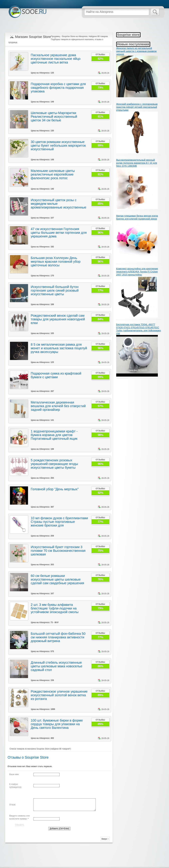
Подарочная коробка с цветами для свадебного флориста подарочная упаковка (58, 88)
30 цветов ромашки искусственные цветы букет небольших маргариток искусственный (58, 145)
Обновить (20, 825)
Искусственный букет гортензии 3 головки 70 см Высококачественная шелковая (58, 551)
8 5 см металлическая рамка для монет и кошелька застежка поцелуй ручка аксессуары (59, 348)
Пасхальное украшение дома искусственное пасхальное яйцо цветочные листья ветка (56, 59)
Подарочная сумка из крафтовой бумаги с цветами (56, 375)
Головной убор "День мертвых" (55, 489)
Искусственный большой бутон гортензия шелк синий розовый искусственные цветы (55, 290)
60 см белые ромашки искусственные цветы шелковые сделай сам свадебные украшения (58, 579)
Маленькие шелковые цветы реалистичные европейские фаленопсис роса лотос (53, 174)
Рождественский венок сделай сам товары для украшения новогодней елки (58, 319)
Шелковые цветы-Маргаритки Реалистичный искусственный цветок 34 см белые (54, 117)
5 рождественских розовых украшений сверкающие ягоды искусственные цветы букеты (54, 464)
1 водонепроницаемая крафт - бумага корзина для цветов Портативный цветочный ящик (54, 435)
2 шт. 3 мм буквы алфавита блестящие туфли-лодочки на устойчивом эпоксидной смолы (55, 608)
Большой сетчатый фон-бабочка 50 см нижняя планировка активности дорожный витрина (58, 637)
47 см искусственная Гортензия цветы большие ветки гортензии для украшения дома (59, 233)
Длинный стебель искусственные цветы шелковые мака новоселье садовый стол (57, 666)
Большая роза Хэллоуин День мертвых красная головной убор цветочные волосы (56, 262)
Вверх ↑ (105, 839)
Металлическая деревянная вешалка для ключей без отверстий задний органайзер (58, 406)
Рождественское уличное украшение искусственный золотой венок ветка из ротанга (59, 695)
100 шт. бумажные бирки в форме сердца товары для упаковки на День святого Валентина (57, 724)
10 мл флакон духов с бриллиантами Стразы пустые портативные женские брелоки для (59, 522)
